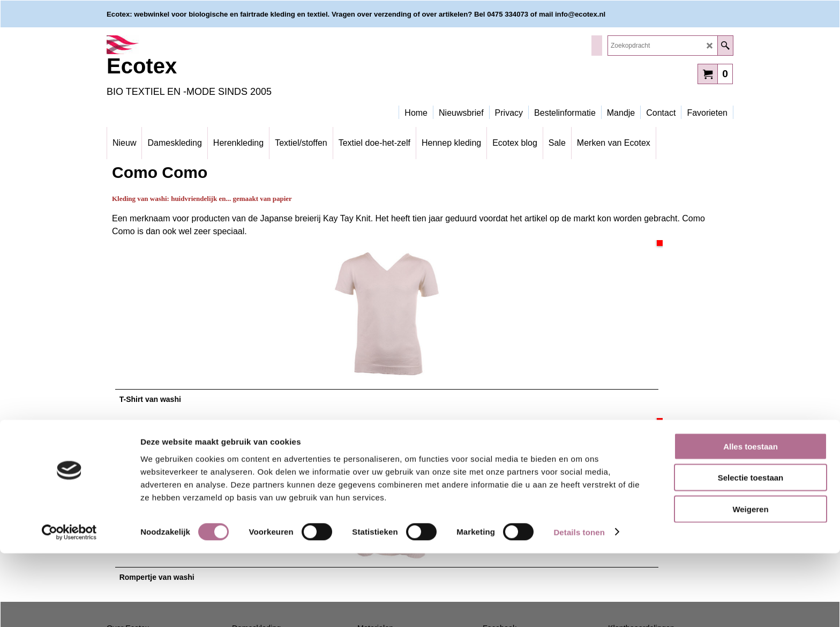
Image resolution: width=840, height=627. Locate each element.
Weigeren (750, 583)
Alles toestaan (751, 520)
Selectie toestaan (751, 552)
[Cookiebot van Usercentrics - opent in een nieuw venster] (69, 606)
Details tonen (579, 606)
